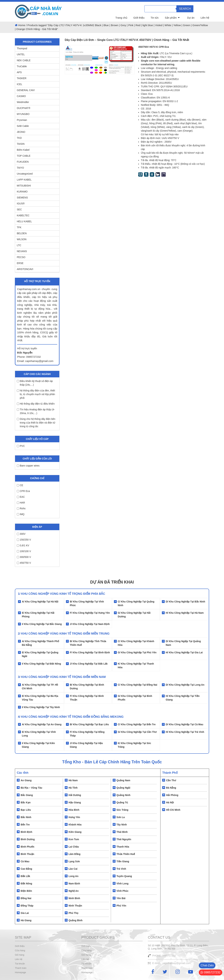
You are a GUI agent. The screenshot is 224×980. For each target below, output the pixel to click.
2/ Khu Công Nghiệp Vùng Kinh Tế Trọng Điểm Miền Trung (64, 634)
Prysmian (22, 120)
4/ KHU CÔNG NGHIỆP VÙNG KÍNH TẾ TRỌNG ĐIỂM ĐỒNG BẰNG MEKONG (71, 717)
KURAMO (22, 192)
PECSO (21, 257)
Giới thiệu (139, 18)
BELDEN (22, 233)
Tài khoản (20, 964)
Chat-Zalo (207, 965)
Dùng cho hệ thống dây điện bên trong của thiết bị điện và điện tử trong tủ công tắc (36, 423)
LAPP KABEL (24, 180)
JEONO (21, 132)
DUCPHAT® (24, 108)
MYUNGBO (23, 114)
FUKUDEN (23, 162)
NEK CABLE (24, 60)
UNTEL (21, 54)
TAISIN (21, 144)
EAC (21, 497)
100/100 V (24, 551)
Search (185, 9)
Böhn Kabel (23, 150)
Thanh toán (21, 968)
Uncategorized (25, 174)
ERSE (20, 263)
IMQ (21, 514)
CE (20, 485)
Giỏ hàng (20, 955)
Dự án (191, 18)
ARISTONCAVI (25, 269)
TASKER (22, 78)
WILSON (22, 239)
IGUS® (21, 204)
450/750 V (24, 563)
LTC (19, 245)
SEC (19, 209)
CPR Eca (23, 491)
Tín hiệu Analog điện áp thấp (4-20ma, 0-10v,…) (36, 411)
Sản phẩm (171, 18)
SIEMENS (22, 198)
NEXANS (22, 251)
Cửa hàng (20, 950)
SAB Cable (23, 126)
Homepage (20, 972)
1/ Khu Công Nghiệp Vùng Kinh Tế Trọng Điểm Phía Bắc (62, 594)
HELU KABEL (24, 221)
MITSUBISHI (24, 186)
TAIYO (20, 168)
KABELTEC (23, 215)
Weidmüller (23, 102)
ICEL (20, 84)
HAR (21, 503)
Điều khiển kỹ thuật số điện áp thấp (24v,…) (35, 383)
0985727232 (211, 972)
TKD (19, 138)
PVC (21, 446)
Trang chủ (121, 18)
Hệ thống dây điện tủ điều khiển (36, 404)
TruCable (22, 66)
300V (21, 534)
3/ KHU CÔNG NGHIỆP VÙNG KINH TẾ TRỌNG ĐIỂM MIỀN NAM (62, 677)
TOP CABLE (24, 156)
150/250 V (24, 540)
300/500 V (24, 557)
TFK (19, 227)
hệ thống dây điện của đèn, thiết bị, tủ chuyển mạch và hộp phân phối (36, 394)
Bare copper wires (28, 466)
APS (19, 72)
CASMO (21, 96)
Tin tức (155, 18)
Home (22, 25)
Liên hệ (205, 18)
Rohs (21, 508)
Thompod (22, 48)
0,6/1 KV (23, 545)
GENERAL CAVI (26, 90)
